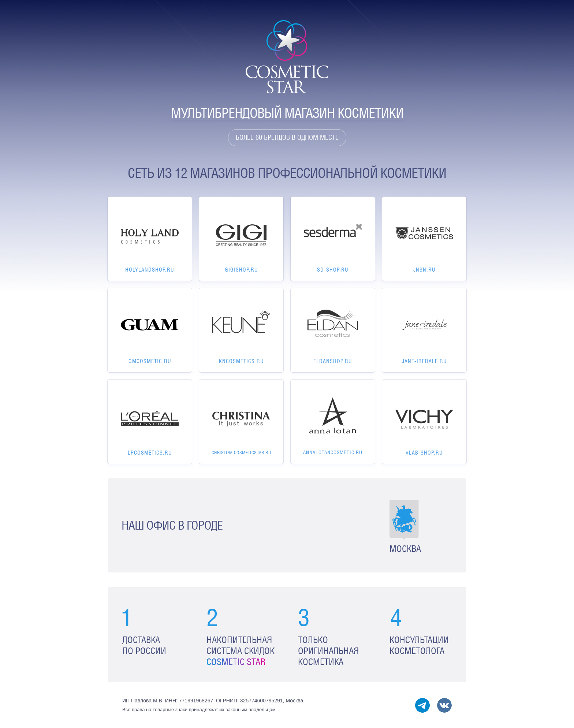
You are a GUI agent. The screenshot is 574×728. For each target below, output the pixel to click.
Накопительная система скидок (241, 651)
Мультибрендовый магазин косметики (287, 113)
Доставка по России (144, 645)
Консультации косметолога (419, 645)
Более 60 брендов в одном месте (287, 137)
